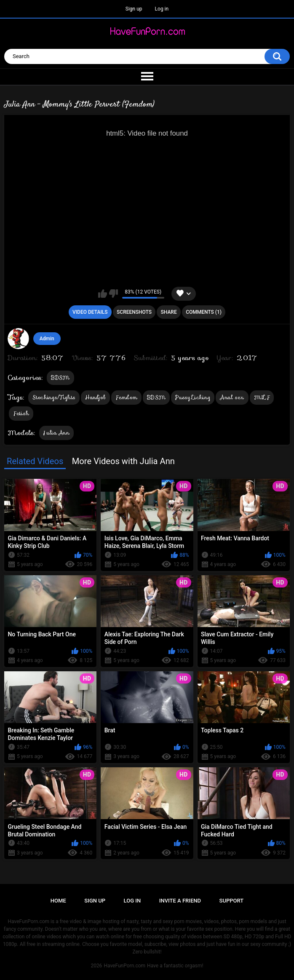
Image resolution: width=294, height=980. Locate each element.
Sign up (134, 9)
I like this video (103, 294)
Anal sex (232, 397)
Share (169, 312)
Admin (47, 339)
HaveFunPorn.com (124, 966)
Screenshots (134, 312)
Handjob (95, 397)
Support (232, 901)
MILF (262, 397)
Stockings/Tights (54, 397)
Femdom (126, 397)
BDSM (60, 378)
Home (58, 901)
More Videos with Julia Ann (123, 461)
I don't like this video (114, 294)
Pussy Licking (193, 397)
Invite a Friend (180, 901)
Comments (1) (204, 312)
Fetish (21, 413)
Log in (162, 9)
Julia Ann (56, 433)
